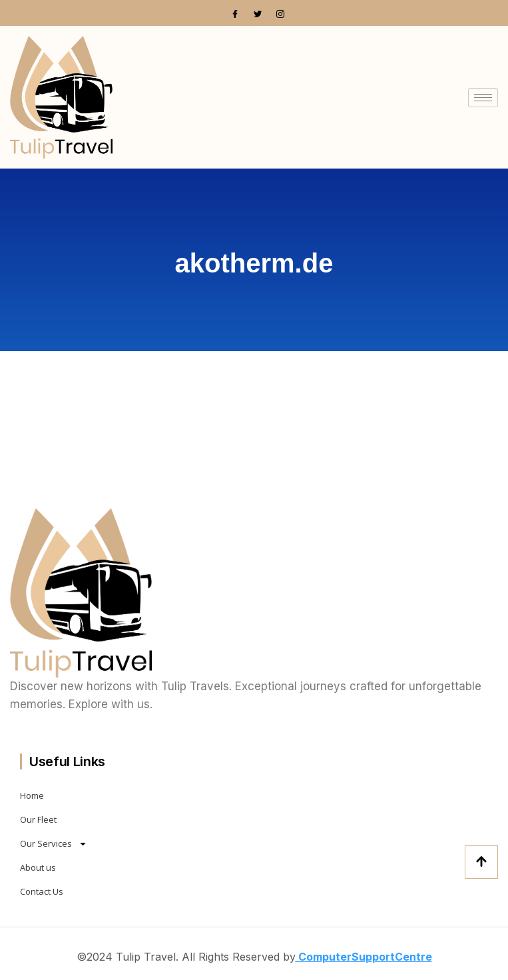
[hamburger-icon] (483, 98)
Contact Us (42, 891)
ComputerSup (334, 957)
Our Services (54, 844)
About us (38, 867)
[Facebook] (235, 13)
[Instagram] (280, 13)
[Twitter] (258, 13)
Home (32, 795)
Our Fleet (38, 819)
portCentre (402, 957)
